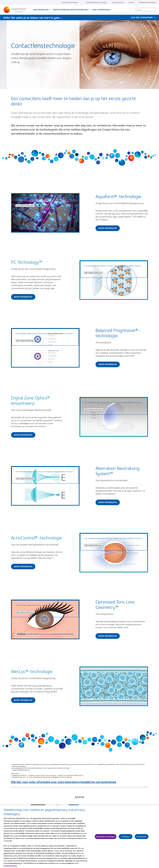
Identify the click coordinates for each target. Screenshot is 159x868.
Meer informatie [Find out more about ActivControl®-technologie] (23, 566)
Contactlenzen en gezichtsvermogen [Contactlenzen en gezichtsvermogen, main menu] (70, 10)
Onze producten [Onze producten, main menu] (41, 10)
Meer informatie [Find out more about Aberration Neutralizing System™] (108, 502)
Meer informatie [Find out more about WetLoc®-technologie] (23, 700)
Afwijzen (126, 839)
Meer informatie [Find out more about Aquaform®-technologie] (108, 228)
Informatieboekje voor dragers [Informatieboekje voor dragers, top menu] (96, 2)
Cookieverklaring (14, 865)
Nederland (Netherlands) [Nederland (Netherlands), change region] (147, 2)
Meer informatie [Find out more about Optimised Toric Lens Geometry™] (108, 636)
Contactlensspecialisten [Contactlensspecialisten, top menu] (70, 2)
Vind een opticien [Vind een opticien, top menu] (118, 2)
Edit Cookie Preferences (25, 205)
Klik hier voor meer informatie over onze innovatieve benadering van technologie (64, 782)
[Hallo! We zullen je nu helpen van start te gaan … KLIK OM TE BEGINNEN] (79, 17)
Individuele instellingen (106, 839)
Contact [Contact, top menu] (131, 2)
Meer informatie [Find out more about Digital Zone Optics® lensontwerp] (23, 435)
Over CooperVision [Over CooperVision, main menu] (101, 10)
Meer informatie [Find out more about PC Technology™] (23, 297)
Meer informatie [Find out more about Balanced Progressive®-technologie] (108, 364)
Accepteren (142, 839)
